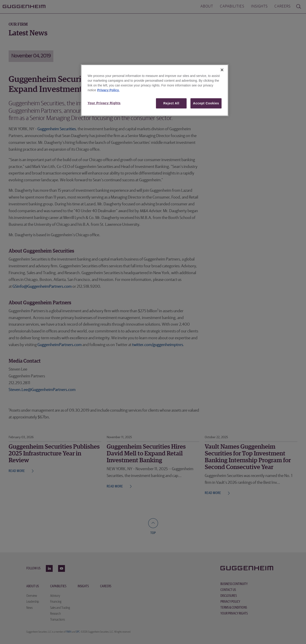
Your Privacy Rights (104, 103)
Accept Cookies (206, 103)
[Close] (222, 70)
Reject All (171, 103)
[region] (155, 90)
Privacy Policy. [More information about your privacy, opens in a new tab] (108, 90)
